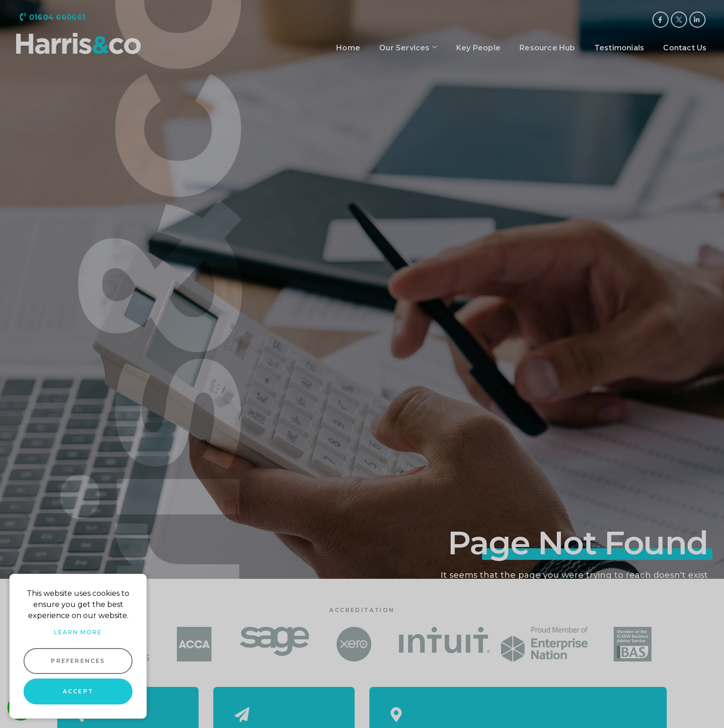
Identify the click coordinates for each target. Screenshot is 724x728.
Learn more (78, 632)
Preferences (78, 661)
